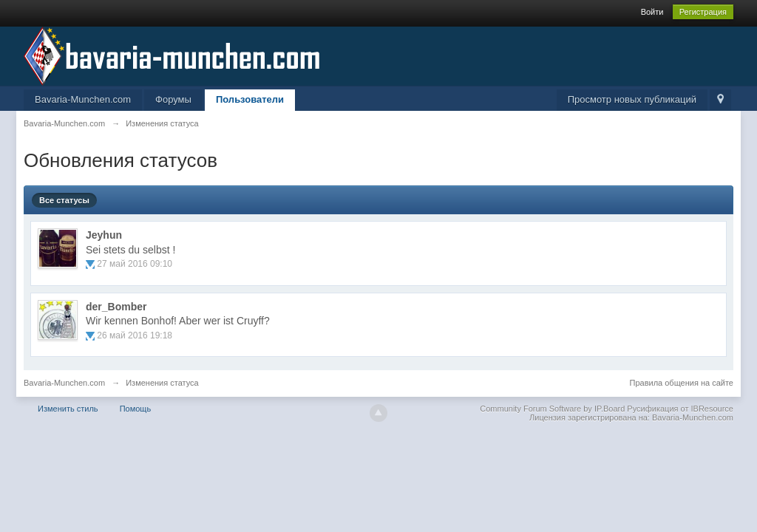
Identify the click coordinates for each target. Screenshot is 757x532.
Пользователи (250, 99)
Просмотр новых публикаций (632, 99)
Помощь (136, 409)
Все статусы (64, 200)
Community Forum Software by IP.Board (552, 409)
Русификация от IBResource (679, 409)
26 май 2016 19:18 (135, 335)
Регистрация (703, 12)
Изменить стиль (68, 409)
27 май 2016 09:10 (135, 264)
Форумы (173, 99)
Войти (652, 12)
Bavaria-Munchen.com (83, 99)
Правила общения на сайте (682, 383)
